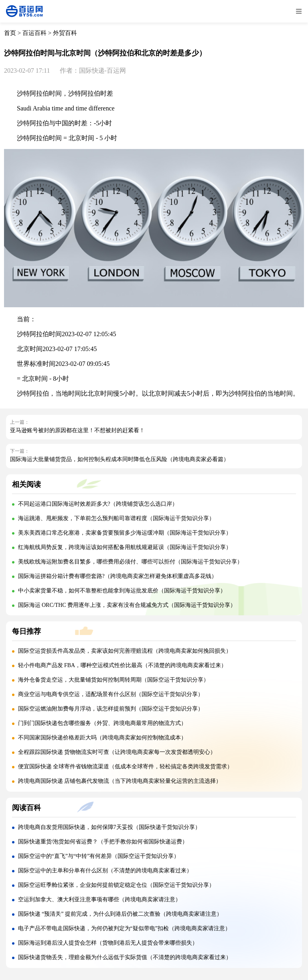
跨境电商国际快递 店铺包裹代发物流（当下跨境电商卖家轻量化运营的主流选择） (120, 781)
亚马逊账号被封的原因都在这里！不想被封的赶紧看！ (77, 430)
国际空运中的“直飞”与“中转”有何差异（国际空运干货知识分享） (99, 856)
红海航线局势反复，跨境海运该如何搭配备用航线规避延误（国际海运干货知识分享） (125, 547)
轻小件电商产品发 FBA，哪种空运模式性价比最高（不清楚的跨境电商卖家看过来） (123, 665)
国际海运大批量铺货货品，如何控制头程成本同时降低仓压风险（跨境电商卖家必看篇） (120, 459)
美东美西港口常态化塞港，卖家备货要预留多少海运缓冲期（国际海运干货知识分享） (125, 533)
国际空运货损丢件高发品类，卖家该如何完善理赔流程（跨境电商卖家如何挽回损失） (125, 651)
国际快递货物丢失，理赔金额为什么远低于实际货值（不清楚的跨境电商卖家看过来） (125, 957)
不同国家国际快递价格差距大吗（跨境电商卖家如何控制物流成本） (102, 738)
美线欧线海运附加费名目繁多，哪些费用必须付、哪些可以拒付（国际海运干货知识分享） (130, 562)
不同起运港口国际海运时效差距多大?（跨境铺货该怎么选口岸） (98, 504)
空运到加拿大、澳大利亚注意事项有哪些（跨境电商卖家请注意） (99, 899)
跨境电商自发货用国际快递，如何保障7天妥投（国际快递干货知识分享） (109, 827)
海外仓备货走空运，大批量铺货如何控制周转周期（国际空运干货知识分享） (113, 680)
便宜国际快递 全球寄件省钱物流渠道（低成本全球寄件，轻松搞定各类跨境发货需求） (126, 767)
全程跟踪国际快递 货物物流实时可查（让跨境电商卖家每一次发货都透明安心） (117, 752)
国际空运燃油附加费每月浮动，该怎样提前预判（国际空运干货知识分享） (111, 709)
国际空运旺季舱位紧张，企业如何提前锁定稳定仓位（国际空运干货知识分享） (116, 885)
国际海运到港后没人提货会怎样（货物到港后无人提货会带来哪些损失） (108, 943)
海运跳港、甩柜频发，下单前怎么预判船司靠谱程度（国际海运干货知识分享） (116, 518)
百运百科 (34, 33)
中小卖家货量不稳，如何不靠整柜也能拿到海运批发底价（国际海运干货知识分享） (122, 591)
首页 (10, 33)
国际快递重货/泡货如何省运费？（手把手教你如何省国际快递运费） (103, 842)
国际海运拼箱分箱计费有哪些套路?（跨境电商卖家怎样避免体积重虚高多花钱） (118, 576)
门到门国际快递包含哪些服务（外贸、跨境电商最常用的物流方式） (102, 723)
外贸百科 (65, 33)
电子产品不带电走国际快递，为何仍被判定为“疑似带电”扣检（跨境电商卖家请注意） (124, 928)
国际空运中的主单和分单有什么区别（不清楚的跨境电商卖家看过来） (105, 871)
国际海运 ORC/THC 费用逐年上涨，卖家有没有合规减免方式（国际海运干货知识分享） (127, 605)
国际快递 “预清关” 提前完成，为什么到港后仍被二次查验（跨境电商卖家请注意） (120, 914)
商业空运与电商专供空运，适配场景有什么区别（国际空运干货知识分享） (111, 694)
